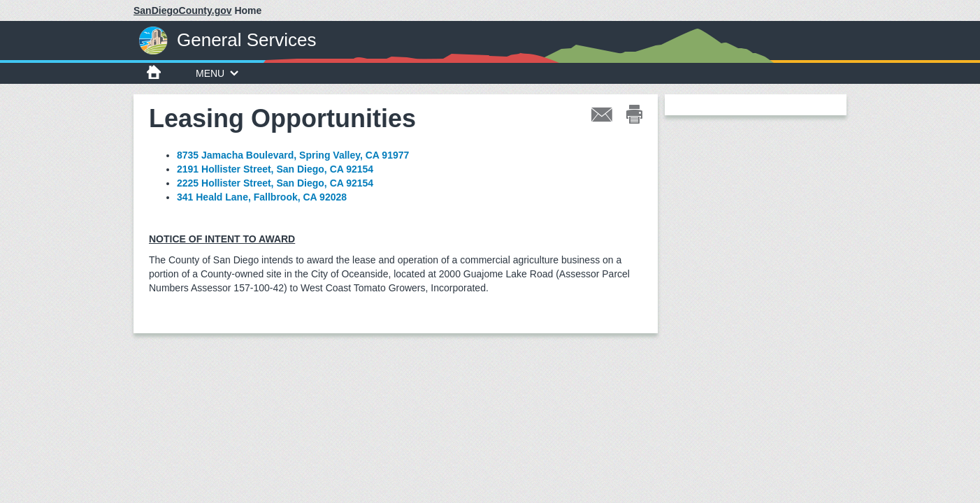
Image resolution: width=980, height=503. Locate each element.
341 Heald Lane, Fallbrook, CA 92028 (262, 197)
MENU (217, 73)
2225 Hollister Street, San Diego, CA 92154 (275, 183)
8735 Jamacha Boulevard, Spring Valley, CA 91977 (293, 155)
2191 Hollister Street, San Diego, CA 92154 (275, 169)
